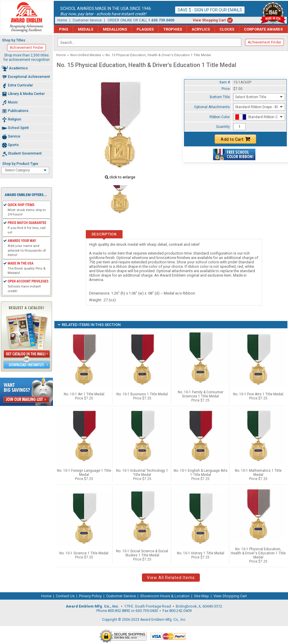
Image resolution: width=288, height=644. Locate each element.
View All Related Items (171, 578)
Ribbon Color (220, 117)
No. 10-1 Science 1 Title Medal (84, 553)
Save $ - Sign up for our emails (210, 10)
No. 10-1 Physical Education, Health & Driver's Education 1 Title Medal (258, 553)
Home (62, 20)
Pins (64, 29)
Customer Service (87, 20)
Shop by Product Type (20, 164)
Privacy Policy (90, 596)
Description (104, 234)
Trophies (173, 29)
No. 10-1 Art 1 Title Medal (84, 394)
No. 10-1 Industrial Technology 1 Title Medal (142, 473)
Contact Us (65, 596)
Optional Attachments (212, 107)
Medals (86, 29)
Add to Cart (235, 139)
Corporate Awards (263, 29)
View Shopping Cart (209, 20)
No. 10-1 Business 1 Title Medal (142, 394)
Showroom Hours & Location (165, 596)
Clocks (227, 29)
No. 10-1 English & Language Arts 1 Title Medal (201, 473)
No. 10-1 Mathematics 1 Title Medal (258, 473)
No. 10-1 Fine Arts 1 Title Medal (258, 394)
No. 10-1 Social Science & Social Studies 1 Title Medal (142, 553)
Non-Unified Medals (86, 55)
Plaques (145, 29)
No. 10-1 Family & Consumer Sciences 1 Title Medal (201, 394)
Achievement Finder (264, 42)
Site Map (201, 596)
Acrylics (201, 29)
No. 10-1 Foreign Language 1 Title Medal (84, 473)
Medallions (115, 29)
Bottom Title (220, 97)
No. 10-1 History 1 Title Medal (201, 553)
